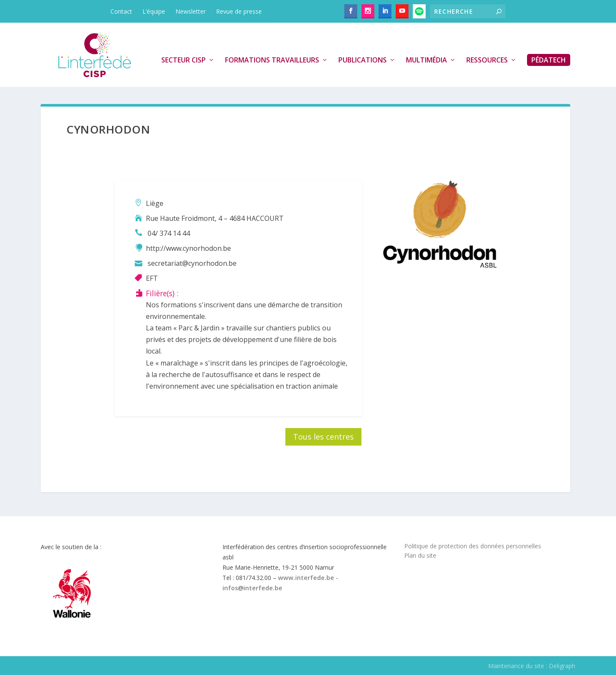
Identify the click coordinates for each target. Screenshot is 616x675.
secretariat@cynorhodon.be (192, 263)
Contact (121, 11)
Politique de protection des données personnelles (473, 546)
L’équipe (154, 11)
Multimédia (426, 60)
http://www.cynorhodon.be (188, 248)
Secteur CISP (184, 60)
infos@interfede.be (252, 588)
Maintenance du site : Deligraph (532, 666)
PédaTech (549, 60)
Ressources (487, 60)
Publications (363, 60)
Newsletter (191, 11)
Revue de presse (239, 11)
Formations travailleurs (272, 60)
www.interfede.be (306, 578)
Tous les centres (323, 437)
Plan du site (420, 555)
